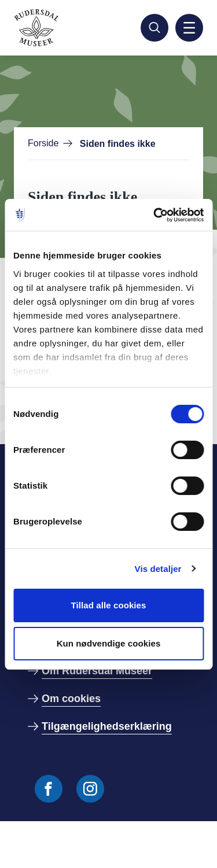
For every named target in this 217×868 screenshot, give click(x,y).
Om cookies (71, 699)
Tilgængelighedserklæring (107, 726)
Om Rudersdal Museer (97, 671)
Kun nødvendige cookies (109, 643)
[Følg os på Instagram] (90, 789)
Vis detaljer (158, 569)
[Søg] (155, 28)
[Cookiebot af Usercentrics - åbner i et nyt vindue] (155, 215)
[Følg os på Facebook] (49, 789)
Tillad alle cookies (108, 605)
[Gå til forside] (65, 28)
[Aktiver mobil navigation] (189, 28)
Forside (43, 143)
